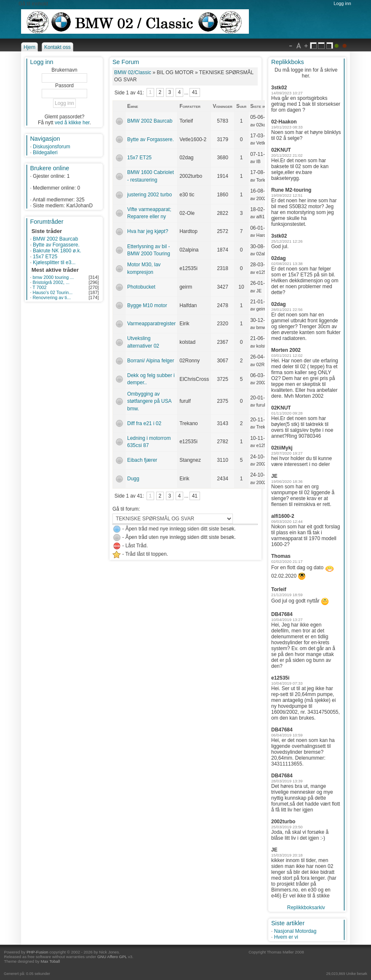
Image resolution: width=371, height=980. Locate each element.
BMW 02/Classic (133, 72)
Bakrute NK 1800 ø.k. (57, 251)
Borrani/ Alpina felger (151, 361)
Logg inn (342, 3)
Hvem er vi (286, 937)
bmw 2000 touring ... (53, 277)
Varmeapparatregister (151, 324)
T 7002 (39, 287)
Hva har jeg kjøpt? (148, 231)
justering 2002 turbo (149, 195)
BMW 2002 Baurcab (55, 239)
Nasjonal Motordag (295, 931)
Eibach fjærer (142, 460)
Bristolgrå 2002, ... (51, 282)
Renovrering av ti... (52, 297)
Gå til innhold (33, 4)
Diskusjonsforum (52, 147)
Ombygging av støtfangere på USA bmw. (149, 401)
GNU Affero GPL (112, 957)
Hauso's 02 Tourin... (52, 292)
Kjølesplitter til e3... (54, 262)
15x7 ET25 (45, 257)
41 (195, 93)
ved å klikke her (72, 123)
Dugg (133, 479)
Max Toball (51, 961)
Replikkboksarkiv (306, 908)
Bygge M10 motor (147, 305)
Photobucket (141, 287)
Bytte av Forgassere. (56, 245)
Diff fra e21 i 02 (144, 423)
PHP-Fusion (37, 952)
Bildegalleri (45, 153)
